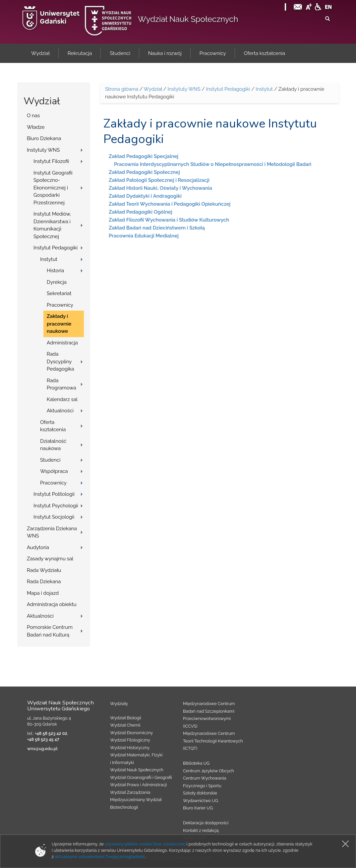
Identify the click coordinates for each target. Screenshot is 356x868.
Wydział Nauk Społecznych (188, 19)
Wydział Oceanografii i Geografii (141, 777)
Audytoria (38, 547)
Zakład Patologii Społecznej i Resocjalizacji (159, 180)
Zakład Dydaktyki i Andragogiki (145, 196)
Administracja (62, 343)
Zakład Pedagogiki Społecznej (144, 172)
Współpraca (54, 471)
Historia (55, 271)
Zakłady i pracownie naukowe (59, 324)
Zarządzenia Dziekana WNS (52, 532)
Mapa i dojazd (43, 593)
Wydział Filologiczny (130, 740)
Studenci (50, 460)
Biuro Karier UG (198, 808)
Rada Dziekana (44, 582)
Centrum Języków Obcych (208, 771)
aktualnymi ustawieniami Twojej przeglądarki (100, 857)
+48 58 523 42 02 (51, 733)
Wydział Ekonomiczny (131, 733)
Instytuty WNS (43, 150)
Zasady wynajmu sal (50, 559)
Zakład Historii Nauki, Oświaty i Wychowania (160, 188)
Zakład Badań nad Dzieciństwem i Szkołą (157, 228)
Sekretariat (59, 293)
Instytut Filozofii (51, 161)
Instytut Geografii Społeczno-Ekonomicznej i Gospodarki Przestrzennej (53, 188)
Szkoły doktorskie (200, 793)
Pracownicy (60, 305)
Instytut (49, 259)
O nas (33, 116)
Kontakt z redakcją (201, 830)
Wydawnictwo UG (201, 801)
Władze (36, 127)
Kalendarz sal (62, 399)
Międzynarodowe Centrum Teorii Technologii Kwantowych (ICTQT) (213, 741)
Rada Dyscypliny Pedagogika (60, 361)
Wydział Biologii (126, 718)
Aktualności (60, 411)
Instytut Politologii (54, 494)
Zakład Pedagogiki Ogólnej (141, 212)
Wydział (153, 89)
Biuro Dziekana (44, 138)
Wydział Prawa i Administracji (139, 785)
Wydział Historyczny (130, 748)
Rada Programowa (61, 384)
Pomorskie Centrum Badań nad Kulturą (50, 631)
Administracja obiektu (52, 604)
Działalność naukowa (53, 445)
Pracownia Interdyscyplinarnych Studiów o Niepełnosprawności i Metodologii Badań (213, 164)
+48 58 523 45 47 (43, 739)
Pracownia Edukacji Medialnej (144, 236)
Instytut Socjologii (54, 517)
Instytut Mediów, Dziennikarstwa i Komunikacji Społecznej (52, 225)
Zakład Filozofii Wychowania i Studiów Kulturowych (169, 220)
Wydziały (119, 704)
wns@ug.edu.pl (42, 749)
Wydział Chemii (125, 725)
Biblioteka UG (196, 763)
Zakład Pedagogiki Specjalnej (144, 156)
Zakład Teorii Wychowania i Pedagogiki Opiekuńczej (170, 204)
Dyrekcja (57, 282)
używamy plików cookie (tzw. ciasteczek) (145, 844)
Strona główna (122, 89)
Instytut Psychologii (56, 506)
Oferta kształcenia (53, 426)
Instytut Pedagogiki (56, 248)
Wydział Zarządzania (130, 792)
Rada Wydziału (44, 570)
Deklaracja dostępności (206, 823)
